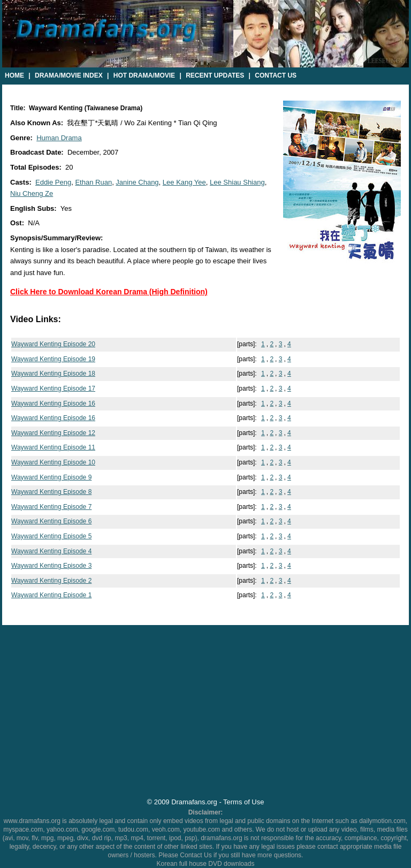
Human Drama (59, 138)
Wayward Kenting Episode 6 (51, 521)
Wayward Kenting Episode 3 (51, 566)
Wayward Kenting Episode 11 (53, 447)
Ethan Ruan (93, 182)
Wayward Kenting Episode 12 (53, 433)
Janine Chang (137, 182)
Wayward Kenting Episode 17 (53, 389)
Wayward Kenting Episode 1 (51, 595)
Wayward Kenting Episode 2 (51, 581)
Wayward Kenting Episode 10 (53, 462)
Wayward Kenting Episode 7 (51, 507)
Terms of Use (243, 802)
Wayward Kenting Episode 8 (51, 492)
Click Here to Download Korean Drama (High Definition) (109, 292)
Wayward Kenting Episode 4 (51, 551)
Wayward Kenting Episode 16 (53, 403)
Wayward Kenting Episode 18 (53, 374)
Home (14, 75)
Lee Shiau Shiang (237, 182)
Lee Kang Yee (184, 182)
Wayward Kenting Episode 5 (51, 536)
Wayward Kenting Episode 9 (51, 477)
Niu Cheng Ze (32, 193)
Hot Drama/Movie (144, 75)
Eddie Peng (53, 182)
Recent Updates (215, 75)
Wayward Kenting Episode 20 (53, 344)
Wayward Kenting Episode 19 (53, 359)
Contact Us (276, 75)
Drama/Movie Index (69, 75)
